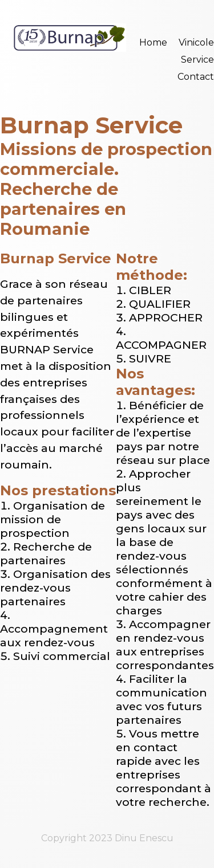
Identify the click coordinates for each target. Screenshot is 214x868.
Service (197, 60)
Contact (196, 77)
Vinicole (196, 42)
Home (153, 42)
